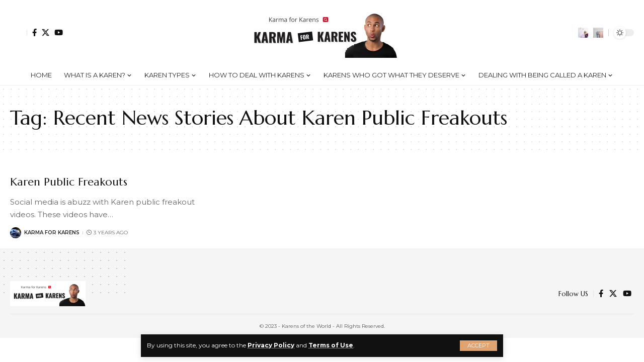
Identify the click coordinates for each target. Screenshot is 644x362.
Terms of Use (331, 345)
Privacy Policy (271, 345)
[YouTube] (59, 32)
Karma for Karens (52, 233)
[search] (598, 33)
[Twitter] (46, 32)
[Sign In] (19, 33)
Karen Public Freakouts (69, 182)
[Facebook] (34, 32)
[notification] (583, 33)
